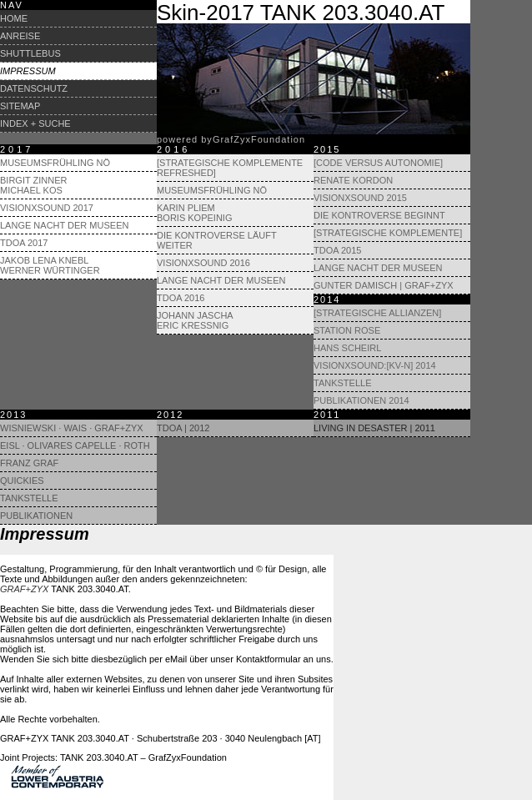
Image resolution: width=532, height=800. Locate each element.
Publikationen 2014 (361, 400)
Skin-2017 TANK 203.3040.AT (301, 13)
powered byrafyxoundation (231, 139)
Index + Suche (35, 123)
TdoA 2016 (181, 298)
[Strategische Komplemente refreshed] (230, 168)
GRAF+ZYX (24, 589)
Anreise (20, 36)
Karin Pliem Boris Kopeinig (194, 213)
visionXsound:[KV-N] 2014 (375, 365)
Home (14, 18)
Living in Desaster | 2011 (374, 428)
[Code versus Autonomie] (378, 163)
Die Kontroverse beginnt (379, 215)
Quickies (22, 481)
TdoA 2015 (337, 250)
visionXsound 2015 (360, 198)
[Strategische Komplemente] (388, 233)
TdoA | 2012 (183, 428)
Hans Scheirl (347, 348)
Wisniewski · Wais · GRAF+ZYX (72, 428)
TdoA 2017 (24, 243)
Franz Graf (29, 463)
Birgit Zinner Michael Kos (33, 185)
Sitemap (20, 106)
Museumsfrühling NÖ (55, 163)
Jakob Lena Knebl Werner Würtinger (50, 265)
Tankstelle (343, 383)
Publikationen (36, 516)
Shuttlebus (30, 53)
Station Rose (347, 330)
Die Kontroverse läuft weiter (216, 240)
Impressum (28, 71)
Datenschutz (34, 88)
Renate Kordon (353, 180)
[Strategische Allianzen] (377, 313)
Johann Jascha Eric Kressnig (195, 320)
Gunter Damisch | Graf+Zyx (384, 285)
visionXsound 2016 (203, 263)
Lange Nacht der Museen (64, 225)
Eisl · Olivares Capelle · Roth (75, 445)
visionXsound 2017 (47, 208)
